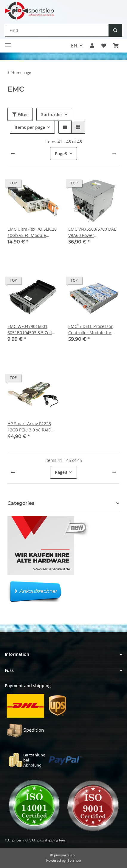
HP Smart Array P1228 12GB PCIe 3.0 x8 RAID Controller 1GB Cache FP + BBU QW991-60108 (32, 427)
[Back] (13, 154)
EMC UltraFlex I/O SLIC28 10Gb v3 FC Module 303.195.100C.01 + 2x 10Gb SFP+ (32, 232)
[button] (92, 46)
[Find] (57, 30)
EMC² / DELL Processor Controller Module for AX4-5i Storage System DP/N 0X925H (90, 330)
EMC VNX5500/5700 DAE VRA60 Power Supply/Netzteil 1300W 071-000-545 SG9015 (92, 232)
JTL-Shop (74, 860)
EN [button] (74, 46)
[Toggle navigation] (8, 43)
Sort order (52, 114)
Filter (20, 114)
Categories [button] (21, 503)
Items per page (30, 127)
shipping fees (55, 840)
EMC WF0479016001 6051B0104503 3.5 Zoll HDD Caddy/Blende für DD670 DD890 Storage (30, 330)
